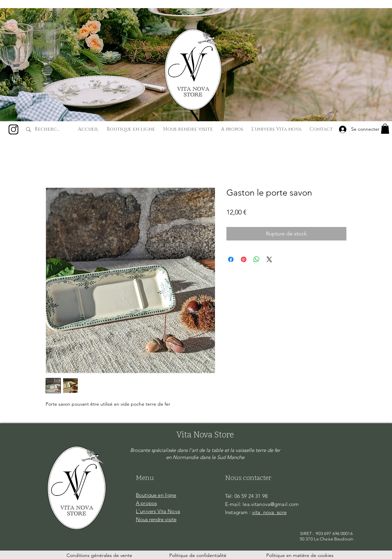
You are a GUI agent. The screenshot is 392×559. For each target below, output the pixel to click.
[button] (385, 129)
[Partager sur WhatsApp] (256, 259)
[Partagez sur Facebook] (231, 259)
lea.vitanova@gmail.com (271, 504)
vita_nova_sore (269, 512)
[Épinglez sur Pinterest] (244, 259)
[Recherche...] (48, 129)
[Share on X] (269, 259)
